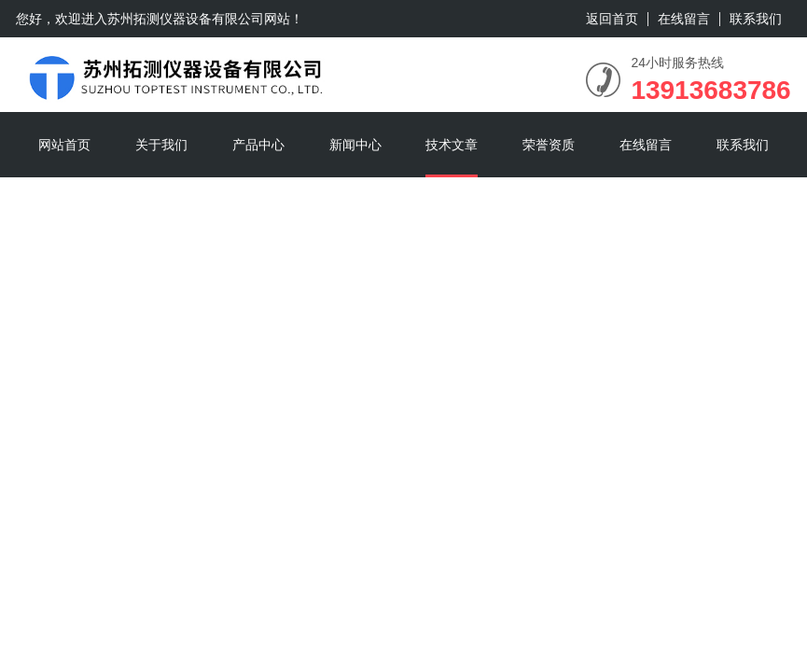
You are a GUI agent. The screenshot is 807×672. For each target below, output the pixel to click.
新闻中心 (355, 145)
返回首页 (612, 19)
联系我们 (756, 19)
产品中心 (258, 145)
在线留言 (684, 19)
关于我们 (161, 145)
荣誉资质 (549, 145)
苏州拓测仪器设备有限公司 (186, 19)
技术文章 (452, 145)
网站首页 (64, 145)
